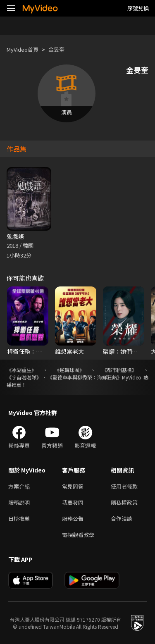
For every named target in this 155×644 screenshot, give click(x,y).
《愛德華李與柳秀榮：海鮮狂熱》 (85, 377)
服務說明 (19, 502)
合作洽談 (122, 519)
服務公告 (73, 519)
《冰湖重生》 (21, 370)
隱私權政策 (124, 502)
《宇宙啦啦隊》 (24, 377)
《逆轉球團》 (69, 370)
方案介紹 (19, 486)
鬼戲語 (15, 236)
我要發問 (73, 502)
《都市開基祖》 (119, 370)
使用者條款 (124, 486)
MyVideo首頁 (23, 49)
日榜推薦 (19, 519)
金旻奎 (56, 49)
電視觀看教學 (78, 535)
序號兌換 (138, 8)
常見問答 (73, 486)
